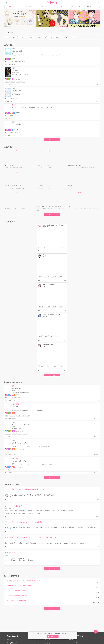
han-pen (14, 445)
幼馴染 (28, 416)
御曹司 (16, 62)
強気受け (47, 247)
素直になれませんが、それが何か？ (77, 165)
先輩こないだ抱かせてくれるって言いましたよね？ (49, 207)
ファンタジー (22, 62)
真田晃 (6, 555)
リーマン (60, 247)
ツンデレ (16, 470)
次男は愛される (17, 389)
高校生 (7, 398)
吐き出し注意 (10, 553)
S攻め (12, 470)
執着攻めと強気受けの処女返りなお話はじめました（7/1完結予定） (32, 537)
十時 (13, 53)
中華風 (47, 336)
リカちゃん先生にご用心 (19, 461)
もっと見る (52, 140)
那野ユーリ (14, 391)
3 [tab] (50, 29)
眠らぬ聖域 (15, 71)
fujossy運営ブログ (12, 643)
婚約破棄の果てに (17, 91)
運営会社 (9, 640)
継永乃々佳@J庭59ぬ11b (10, 508)
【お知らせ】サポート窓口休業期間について (17, 601)
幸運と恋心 (70, 186)
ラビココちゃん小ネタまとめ (44, 165)
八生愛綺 (14, 427)
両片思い (8, 82)
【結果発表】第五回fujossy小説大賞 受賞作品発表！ (19, 586)
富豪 (12, 62)
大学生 (61, 277)
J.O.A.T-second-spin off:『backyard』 (15, 186)
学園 (45, 37)
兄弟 (20, 398)
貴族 (17, 99)
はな (13, 110)
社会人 (58, 37)
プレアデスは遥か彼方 (14, 506)
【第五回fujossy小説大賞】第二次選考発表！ (17, 591)
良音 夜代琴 (8, 540)
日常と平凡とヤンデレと (43, 186)
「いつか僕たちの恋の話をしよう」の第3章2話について (27, 522)
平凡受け (19, 416)
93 (13, 409)
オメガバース (23, 37)
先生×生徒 (22, 470)
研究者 (24, 82)
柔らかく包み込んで (10, 165)
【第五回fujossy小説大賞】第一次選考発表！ (17, 596)
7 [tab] (59, 29)
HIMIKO (7, 525)
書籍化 (7, 416)
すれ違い (26, 434)
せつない (19, 82)
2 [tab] (47, 29)
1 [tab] (45, 29)
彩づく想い (70, 207)
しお (44, 286)
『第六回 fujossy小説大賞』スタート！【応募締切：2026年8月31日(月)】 (24, 581)
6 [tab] (57, 29)
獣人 (31, 37)
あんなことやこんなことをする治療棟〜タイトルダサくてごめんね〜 (32, 108)
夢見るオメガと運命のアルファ (21, 425)
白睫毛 (13, 93)
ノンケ (54, 247)
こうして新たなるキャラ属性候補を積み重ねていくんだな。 (29, 489)
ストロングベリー (16, 73)
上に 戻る (96, 632)
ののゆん (45, 257)
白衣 (20, 133)
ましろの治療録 (17, 125)
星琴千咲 (45, 316)
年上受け (48, 277)
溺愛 (51, 37)
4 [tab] (52, 29)
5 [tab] (54, 29)
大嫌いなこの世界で (18, 51)
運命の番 (15, 434)
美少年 (11, 133)
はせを (6, 492)
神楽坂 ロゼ (46, 227)
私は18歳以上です (53, 636)
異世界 (14, 37)
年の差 (38, 37)
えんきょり (8, 207)
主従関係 (11, 115)
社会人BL (13, 82)
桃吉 (13, 463)
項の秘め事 (15, 407)
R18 (7, 37)
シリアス (8, 62)
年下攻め (73, 37)
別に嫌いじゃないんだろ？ (20, 443)
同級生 (65, 37)
